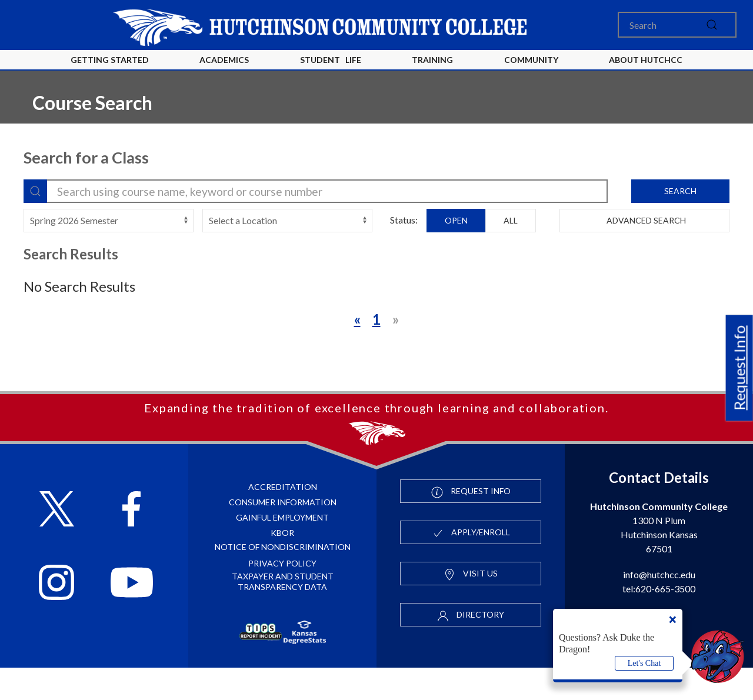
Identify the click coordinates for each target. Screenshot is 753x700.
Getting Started (110, 60)
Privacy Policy (282, 596)
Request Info (739, 368)
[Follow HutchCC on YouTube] (132, 616)
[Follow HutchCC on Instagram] (56, 616)
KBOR (282, 565)
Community (531, 60)
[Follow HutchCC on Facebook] (131, 543)
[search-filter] (316, 191)
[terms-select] (109, 221)
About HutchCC (646, 60)
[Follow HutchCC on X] (57, 543)
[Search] (677, 25)
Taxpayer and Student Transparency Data (283, 614)
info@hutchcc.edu (659, 607)
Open (456, 220)
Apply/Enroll (471, 565)
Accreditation (283, 519)
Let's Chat (644, 663)
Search (680, 191)
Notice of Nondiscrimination (283, 579)
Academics (224, 60)
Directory (471, 648)
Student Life (331, 60)
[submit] (712, 25)
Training (432, 60)
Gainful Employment (282, 550)
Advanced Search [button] (644, 220)
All (511, 220)
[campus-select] (287, 221)
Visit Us (471, 606)
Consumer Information (283, 534)
